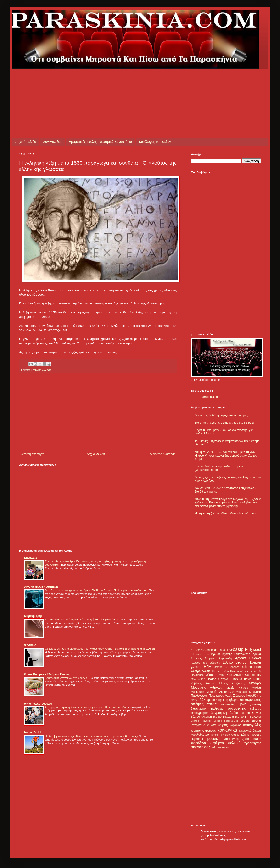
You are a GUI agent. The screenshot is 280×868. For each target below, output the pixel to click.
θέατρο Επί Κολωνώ (248, 717)
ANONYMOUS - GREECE (41, 587)
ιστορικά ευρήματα (203, 725)
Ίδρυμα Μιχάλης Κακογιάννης (230, 654)
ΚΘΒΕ (257, 679)
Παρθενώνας (199, 696)
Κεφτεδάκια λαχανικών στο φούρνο (66, 678)
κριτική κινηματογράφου (225, 735)
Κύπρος (210, 683)
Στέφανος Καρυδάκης (247, 696)
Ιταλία (248, 679)
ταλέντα (216, 747)
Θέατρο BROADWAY (227, 667)
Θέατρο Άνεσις (201, 671)
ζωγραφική (219, 713)
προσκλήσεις (253, 743)
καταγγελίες (252, 725)
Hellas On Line (34, 733)
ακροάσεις (253, 700)
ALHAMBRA (197, 650)
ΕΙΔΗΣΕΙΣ (31, 558)
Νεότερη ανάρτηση (32, 454)
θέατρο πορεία (251, 721)
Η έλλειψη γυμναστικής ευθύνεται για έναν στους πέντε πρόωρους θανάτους (91, 736)
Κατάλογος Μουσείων (155, 142)
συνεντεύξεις (201, 747)
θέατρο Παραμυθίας (226, 721)
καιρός (223, 725)
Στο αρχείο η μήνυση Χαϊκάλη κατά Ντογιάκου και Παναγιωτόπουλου (87, 707)
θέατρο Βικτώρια (223, 717)
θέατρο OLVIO (251, 713)
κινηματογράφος (203, 730)
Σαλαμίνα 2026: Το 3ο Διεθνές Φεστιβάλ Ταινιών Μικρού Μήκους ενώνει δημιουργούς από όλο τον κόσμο (226, 455)
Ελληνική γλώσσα (41, 370)
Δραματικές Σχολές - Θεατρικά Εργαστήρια (101, 142)
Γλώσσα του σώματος (205, 663)
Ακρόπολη (225, 658)
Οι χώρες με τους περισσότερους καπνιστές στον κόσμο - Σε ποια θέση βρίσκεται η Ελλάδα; (101, 649)
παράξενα (199, 743)
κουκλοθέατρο (200, 735)
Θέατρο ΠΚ (253, 675)
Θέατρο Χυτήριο (217, 679)
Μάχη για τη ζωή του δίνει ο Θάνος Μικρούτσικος (225, 513)
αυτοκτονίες (227, 704)
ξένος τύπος (252, 739)
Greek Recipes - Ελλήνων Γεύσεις (47, 674)
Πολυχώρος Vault (220, 696)
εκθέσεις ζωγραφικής (228, 708)
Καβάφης (196, 683)
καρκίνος (236, 725)
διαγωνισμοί (199, 709)
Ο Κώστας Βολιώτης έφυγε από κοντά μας (221, 415)
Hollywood (253, 650)
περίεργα (217, 743)
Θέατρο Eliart (252, 667)
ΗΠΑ (207, 667)
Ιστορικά (236, 679)
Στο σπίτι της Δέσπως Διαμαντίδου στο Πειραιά (224, 423)
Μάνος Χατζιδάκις (232, 683)
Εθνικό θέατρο (235, 662)
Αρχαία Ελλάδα (248, 658)
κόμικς (245, 735)
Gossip (236, 649)
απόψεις (197, 704)
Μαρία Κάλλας (237, 688)
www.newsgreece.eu (38, 704)
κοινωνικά (227, 730)
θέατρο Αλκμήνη (201, 717)
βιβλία (242, 704)
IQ (192, 654)
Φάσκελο (30, 645)
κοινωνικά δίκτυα (250, 731)
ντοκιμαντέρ (231, 739)
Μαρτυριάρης (33, 616)
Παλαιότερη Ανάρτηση (161, 454)
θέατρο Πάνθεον (201, 721)
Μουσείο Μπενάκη (248, 692)
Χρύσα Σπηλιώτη (217, 700)
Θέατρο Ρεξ (198, 679)
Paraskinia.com (210, 397)
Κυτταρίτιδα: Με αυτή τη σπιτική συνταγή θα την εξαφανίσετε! (82, 620)
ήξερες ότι (236, 700)
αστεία (212, 704)
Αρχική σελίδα (26, 142)
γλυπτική (255, 704)
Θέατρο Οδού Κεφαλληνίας (224, 675)
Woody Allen (202, 654)
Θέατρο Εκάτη (220, 671)
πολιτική (234, 743)
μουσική (214, 739)
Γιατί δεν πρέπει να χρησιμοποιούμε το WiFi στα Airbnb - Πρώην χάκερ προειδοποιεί (96, 590)
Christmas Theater (216, 650)
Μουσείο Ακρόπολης (220, 692)
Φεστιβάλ (198, 700)
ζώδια (234, 713)
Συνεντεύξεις (52, 142)
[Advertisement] (106, 79)
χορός (225, 747)
